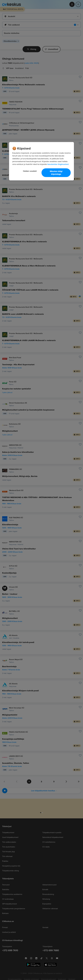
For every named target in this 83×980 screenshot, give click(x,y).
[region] (41, 161)
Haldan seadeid (30, 171)
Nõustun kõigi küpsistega (56, 173)
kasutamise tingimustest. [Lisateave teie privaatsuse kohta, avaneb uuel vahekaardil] (58, 164)
